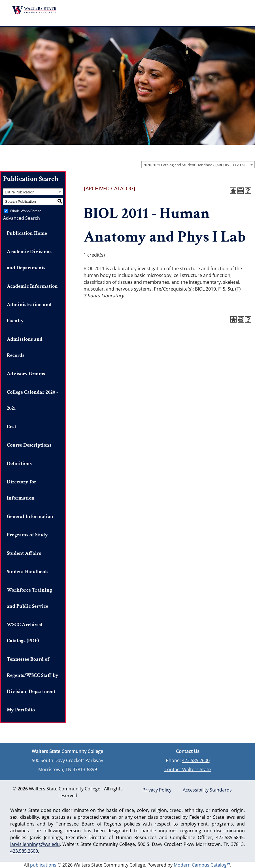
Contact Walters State (188, 769)
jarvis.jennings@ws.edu (35, 844)
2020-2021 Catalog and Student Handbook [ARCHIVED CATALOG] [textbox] (198, 165)
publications (43, 865)
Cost (11, 427)
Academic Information (32, 286)
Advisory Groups (26, 374)
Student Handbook (27, 572)
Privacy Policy (157, 790)
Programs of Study (27, 535)
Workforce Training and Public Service (29, 598)
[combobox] (198, 165)
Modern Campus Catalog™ (202, 865)
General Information (30, 516)
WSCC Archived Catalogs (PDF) (25, 633)
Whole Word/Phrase (26, 211)
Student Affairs (24, 553)
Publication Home (27, 233)
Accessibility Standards (207, 790)
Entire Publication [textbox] (20, 192)
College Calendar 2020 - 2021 (32, 400)
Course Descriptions (29, 445)
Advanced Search (22, 218)
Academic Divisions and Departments (29, 260)
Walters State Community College (34, 10)
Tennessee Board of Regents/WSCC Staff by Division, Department (33, 675)
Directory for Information (22, 490)
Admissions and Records (25, 347)
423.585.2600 (196, 760)
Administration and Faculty (29, 313)
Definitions (19, 463)
